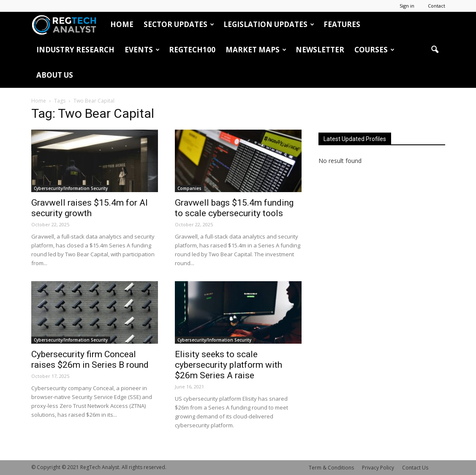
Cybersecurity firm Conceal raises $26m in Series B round (90, 360)
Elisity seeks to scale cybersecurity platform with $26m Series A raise (228, 365)
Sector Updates (179, 24)
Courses (374, 50)
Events (142, 50)
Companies (189, 188)
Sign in (407, 6)
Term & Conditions (331, 468)
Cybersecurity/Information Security (71, 188)
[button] (435, 50)
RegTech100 (192, 50)
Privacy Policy (378, 468)
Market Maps (256, 50)
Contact (437, 6)
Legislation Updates (269, 24)
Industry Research (75, 50)
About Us (55, 75)
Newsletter (320, 50)
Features (342, 24)
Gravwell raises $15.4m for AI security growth (90, 208)
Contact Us (415, 468)
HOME (122, 24)
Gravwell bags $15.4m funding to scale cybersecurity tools (234, 208)
